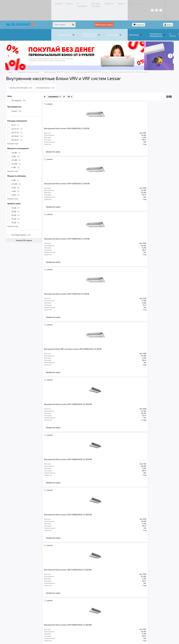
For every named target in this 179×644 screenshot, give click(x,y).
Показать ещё (27, 131)
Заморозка (78, 610)
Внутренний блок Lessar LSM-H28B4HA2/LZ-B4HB (69, 356)
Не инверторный (35, 222)
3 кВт (29, 175)
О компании (44, 3)
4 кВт (29, 154)
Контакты (101, 3)
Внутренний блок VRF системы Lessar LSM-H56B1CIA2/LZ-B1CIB (68, 177)
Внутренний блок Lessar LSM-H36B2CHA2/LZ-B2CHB (146, 177)
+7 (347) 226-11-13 (151, 3)
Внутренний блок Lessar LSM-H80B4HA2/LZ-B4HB (93, 416)
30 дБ (30, 202)
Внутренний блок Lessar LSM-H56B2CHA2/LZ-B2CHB (94, 237)
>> (116, 450)
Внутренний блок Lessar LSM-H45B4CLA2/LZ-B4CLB (120, 297)
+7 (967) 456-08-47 (133, 3)
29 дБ (30, 198)
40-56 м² (31, 123)
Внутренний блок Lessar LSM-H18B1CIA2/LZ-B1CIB (69, 118)
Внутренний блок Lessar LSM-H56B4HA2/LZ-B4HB (146, 356)
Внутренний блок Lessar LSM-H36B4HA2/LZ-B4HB (93, 356)
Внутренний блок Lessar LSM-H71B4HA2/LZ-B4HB (69, 415)
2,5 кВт (30, 147)
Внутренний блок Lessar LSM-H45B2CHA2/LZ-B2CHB (69, 237)
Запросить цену (67, 143)
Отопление (62, 610)
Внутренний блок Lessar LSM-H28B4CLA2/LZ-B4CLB (69, 297)
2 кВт (29, 143)
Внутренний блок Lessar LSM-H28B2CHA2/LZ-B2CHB (120, 177)
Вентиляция (47, 610)
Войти (156, 12)
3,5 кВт (30, 151)
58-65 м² (31, 127)
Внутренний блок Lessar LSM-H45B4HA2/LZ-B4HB (119, 356)
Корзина (142, 12)
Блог (92, 3)
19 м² (29, 112)
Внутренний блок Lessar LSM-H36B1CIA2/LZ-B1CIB (119, 118)
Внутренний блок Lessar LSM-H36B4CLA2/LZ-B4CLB (94, 297)
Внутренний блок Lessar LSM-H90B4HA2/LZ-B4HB (119, 416)
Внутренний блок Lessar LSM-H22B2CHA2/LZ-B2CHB (94, 177)
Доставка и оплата (60, 3)
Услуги (34, 3)
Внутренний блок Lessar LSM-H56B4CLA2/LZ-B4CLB (146, 297)
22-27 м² (31, 116)
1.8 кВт (30, 140)
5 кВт (29, 182)
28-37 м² (31, 119)
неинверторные (64, 75)
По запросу (33, 87)
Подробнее (126, 628)
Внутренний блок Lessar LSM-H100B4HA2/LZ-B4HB (146, 416)
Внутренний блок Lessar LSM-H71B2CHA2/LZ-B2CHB (120, 237)
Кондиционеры (29, 610)
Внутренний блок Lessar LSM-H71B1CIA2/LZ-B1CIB (146, 116)
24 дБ (29, 195)
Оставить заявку (123, 12)
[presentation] (24, 43)
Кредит (85, 3)
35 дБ (29, 209)
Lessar (30, 98)
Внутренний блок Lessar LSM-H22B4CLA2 (146, 236)
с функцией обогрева (39, 75)
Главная (25, 3)
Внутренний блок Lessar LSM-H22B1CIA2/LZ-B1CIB (93, 118)
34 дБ (30, 206)
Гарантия (75, 3)
